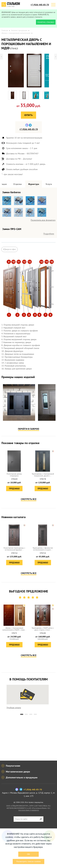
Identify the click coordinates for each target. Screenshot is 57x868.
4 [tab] (35, 792)
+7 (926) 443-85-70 (40, 5)
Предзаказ (14, 566)
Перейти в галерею (29, 506)
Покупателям (13, 804)
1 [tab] (22, 792)
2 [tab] (26, 792)
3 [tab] (31, 792)
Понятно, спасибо (46, 22)
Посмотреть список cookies (28, 861)
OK (28, 854)
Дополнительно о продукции (22, 816)
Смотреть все (29, 576)
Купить (28, 115)
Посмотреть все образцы (44, 244)
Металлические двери (18, 810)
